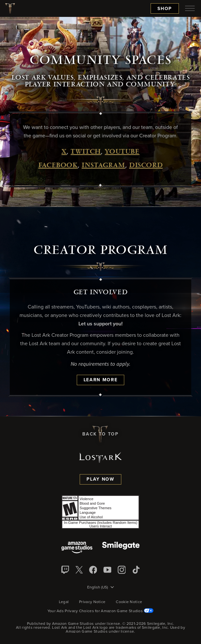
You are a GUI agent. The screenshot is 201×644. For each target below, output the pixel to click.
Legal (64, 602)
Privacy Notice (92, 602)
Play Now (100, 479)
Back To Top (100, 434)
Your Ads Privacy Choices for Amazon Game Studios (101, 611)
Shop (165, 9)
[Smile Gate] (121, 548)
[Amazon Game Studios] (77, 548)
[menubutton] (190, 8)
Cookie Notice (129, 602)
